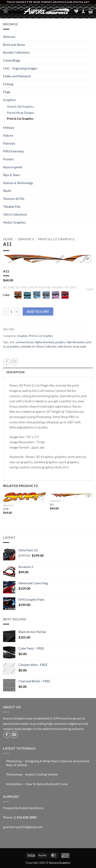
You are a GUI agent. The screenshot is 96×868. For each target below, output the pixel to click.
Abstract (9, 37)
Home (8, 239)
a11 (12, 342)
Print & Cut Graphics (20, 119)
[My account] (83, 11)
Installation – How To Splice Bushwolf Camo (37, 784)
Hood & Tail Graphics (20, 106)
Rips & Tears (12, 175)
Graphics (9, 100)
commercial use (25, 342)
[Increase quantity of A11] (17, 311)
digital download (45, 342)
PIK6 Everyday (14, 151)
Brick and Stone (14, 44)
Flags (7, 92)
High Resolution (76, 342)
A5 (52, 505)
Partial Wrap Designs (20, 113)
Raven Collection (46, 346)
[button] (6, 11)
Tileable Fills (12, 206)
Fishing (8, 84)
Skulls (7, 191)
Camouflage (12, 60)
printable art (28, 346)
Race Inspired (13, 167)
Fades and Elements (17, 76)
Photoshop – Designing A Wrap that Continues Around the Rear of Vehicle (48, 763)
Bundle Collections (16, 52)
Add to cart (38, 311)
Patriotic (9, 143)
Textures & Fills (14, 198)
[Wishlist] (76, 11)
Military (9, 128)
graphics (60, 342)
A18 (6, 509)
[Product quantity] (11, 311)
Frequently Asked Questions (23, 808)
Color (6, 295)
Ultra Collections (15, 214)
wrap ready (80, 346)
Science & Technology (18, 183)
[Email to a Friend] (14, 362)
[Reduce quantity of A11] (6, 311)
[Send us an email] (14, 735)
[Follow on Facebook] (7, 735)
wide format (65, 346)
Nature (8, 135)
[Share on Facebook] (7, 362)
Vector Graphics (14, 222)
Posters (8, 159)
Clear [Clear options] (89, 289)
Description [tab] (15, 372)
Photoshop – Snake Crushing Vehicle (32, 774)
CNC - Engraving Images (20, 68)
